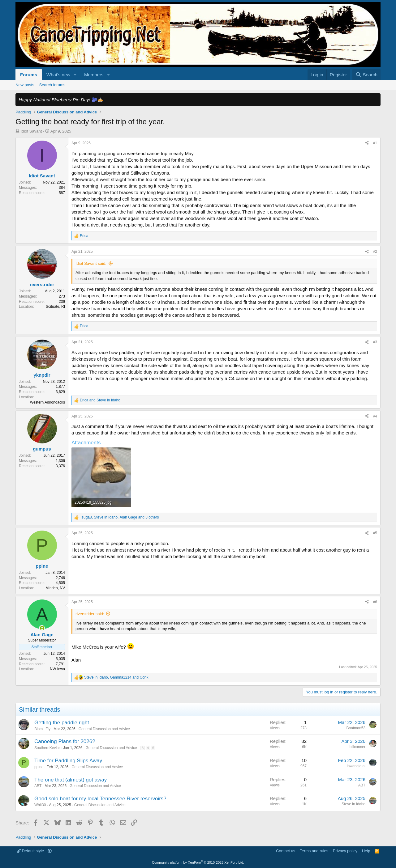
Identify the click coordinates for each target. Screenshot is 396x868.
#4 (375, 416)
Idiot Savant (31, 131)
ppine (39, 767)
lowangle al (356, 766)
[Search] (366, 75)
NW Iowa (57, 669)
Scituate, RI (55, 307)
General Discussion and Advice (104, 729)
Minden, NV (55, 588)
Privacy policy (345, 851)
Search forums (52, 85)
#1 (375, 143)
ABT (38, 786)
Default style (31, 851)
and (100, 400)
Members (94, 75)
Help (366, 851)
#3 (375, 342)
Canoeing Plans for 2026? (65, 741)
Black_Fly (42, 729)
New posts (25, 85)
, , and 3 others (119, 517)
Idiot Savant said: (91, 263)
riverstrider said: (90, 614)
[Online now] (42, 628)
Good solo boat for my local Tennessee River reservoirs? (100, 799)
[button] (75, 75)
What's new (58, 75)
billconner (357, 747)
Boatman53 (356, 728)
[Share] (367, 143)
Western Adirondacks (47, 402)
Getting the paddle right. (62, 723)
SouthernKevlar (47, 748)
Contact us (286, 851)
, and (116, 677)
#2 (375, 252)
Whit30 (40, 805)
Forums (29, 75)
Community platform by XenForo (198, 862)
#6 (375, 602)
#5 (375, 533)
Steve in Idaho (353, 804)
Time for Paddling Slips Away (68, 761)
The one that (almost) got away (71, 780)
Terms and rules (314, 851)
